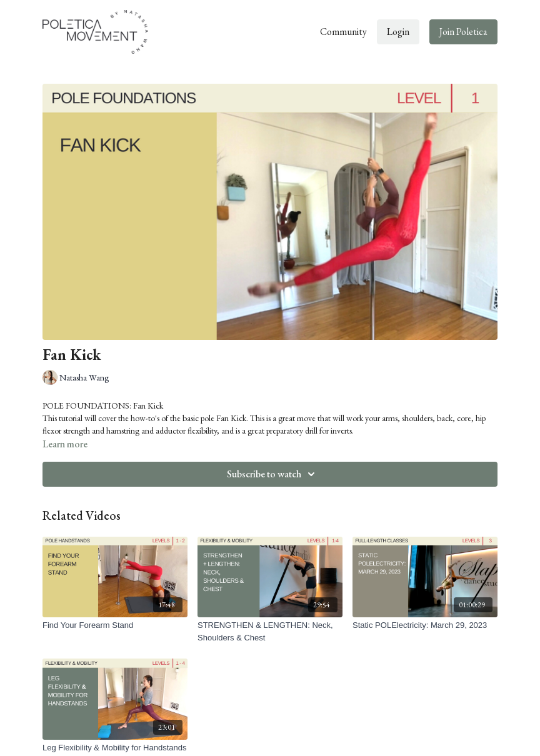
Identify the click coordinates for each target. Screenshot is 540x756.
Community (343, 32)
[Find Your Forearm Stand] (115, 625)
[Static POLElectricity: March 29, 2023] (425, 625)
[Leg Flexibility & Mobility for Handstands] (115, 748)
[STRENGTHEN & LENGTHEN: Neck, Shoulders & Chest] (270, 631)
